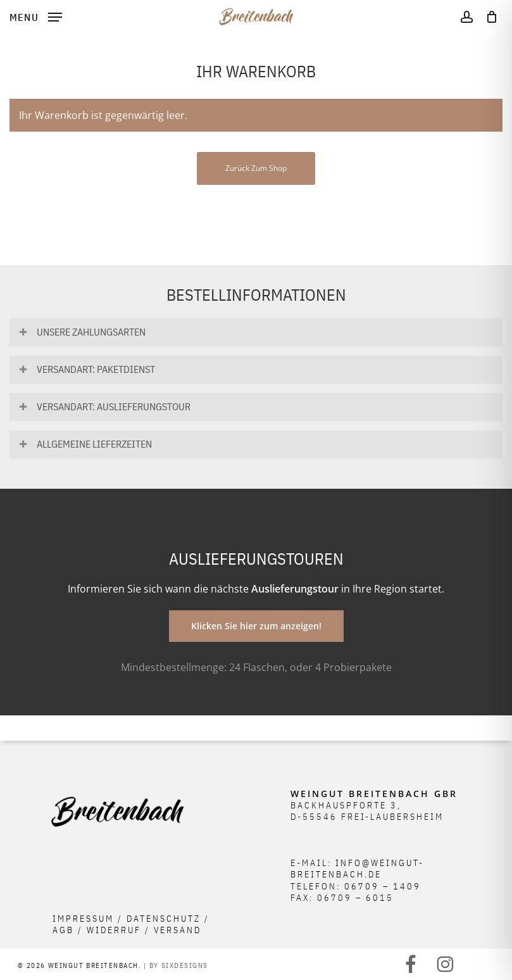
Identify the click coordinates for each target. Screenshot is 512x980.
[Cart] (488, 17)
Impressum (83, 919)
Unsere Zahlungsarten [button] (82, 332)
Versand (178, 930)
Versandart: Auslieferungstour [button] (104, 406)
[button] (36, 15)
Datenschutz (164, 919)
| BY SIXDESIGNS (176, 965)
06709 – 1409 (383, 886)
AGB (63, 930)
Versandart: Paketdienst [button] (86, 369)
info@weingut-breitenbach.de (357, 869)
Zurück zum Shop (256, 168)
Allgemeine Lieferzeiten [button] (85, 444)
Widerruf (114, 930)
